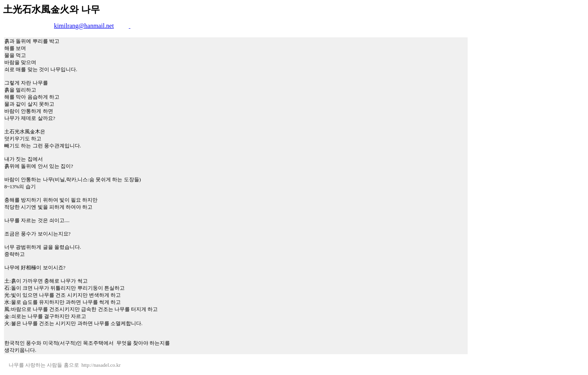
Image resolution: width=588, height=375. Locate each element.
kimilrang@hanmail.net (84, 26)
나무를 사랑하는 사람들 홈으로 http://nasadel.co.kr (63, 365)
